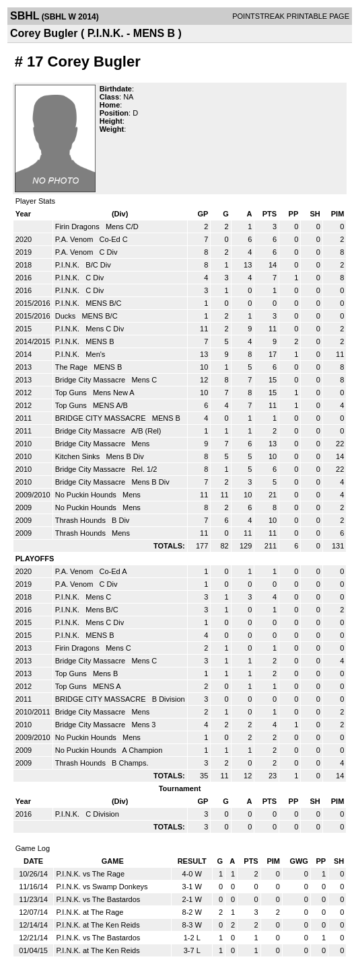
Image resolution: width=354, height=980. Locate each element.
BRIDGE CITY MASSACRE (102, 418)
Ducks (67, 316)
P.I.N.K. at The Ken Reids (98, 925)
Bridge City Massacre (92, 380)
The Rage (72, 367)
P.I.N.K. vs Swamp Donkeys (102, 887)
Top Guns (72, 393)
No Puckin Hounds (87, 495)
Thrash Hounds (81, 520)
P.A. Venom (75, 239)
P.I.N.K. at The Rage (90, 912)
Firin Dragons (78, 227)
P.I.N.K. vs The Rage (90, 874)
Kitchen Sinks (79, 456)
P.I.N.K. (69, 265)
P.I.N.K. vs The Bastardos (98, 899)
